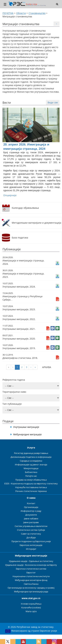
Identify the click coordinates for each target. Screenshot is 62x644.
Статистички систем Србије (31, 530)
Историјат (31, 549)
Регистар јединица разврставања (31, 453)
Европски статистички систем (31, 569)
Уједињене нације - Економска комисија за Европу (31, 565)
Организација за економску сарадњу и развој (31, 588)
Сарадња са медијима (31, 461)
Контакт (31, 503)
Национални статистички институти (31, 576)
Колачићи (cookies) (31, 608)
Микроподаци (31, 468)
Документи (31, 515)
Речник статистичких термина (31, 491)
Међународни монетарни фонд (31, 580)
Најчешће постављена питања (31, 487)
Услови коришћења (31, 604)
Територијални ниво (14, 392)
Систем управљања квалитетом (31, 526)
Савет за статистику (31, 534)
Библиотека (31, 472)
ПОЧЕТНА (8, 13)
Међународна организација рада (31, 592)
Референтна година (14, 380)
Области (21, 13)
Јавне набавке (31, 519)
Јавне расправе (31, 522)
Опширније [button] (10, 195)
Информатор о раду (31, 511)
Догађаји (31, 538)
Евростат (31, 573)
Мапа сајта (31, 611)
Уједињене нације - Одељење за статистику (31, 561)
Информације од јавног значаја (31, 465)
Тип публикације (12, 404)
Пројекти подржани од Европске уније (31, 541)
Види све (53, 102)
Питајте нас (31, 476)
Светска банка (31, 584)
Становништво (37, 13)
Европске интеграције (31, 545)
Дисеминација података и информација (31, 457)
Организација (31, 507)
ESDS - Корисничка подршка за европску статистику (31, 484)
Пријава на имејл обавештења (31, 480)
